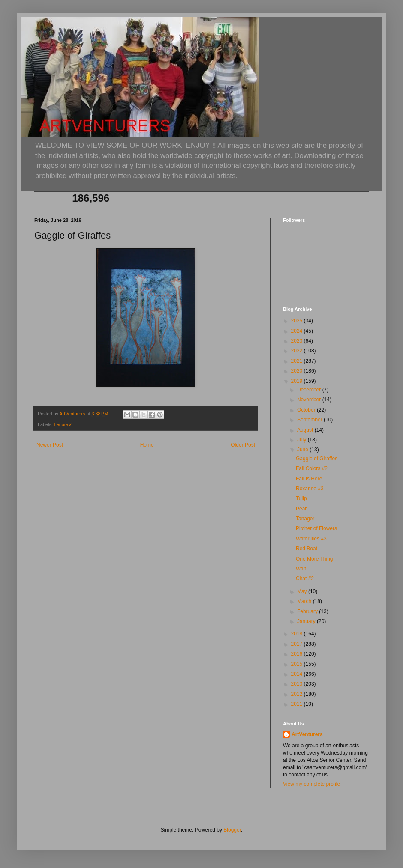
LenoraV (63, 424)
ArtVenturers (307, 734)
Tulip (301, 498)
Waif (301, 569)
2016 (298, 654)
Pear (301, 509)
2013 (298, 684)
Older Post (243, 445)
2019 (298, 381)
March (305, 601)
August (306, 430)
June (303, 450)
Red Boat (307, 549)
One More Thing (314, 559)
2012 (298, 694)
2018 (298, 634)
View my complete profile (311, 784)
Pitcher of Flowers (316, 528)
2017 (298, 644)
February (308, 611)
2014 (298, 674)
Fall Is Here (309, 479)
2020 (298, 371)
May (303, 591)
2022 (298, 351)
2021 (298, 361)
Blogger (232, 830)
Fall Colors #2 (312, 468)
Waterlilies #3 (311, 539)
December (310, 390)
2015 (298, 664)
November (310, 400)
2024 (298, 331)
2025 (298, 321)
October (307, 410)
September (310, 420)
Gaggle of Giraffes (317, 459)
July (302, 440)
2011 (298, 704)
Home (147, 445)
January (307, 621)
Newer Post (50, 445)
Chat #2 (305, 579)
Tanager (305, 519)
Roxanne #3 (310, 489)
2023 (298, 341)
